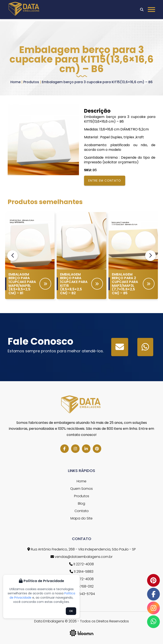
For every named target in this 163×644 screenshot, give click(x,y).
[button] (150, 256)
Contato (82, 511)
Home (15, 82)
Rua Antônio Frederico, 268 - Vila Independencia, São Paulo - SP (82, 549)
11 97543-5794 (82, 594)
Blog (81, 503)
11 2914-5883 (81, 572)
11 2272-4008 (81, 564)
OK (71, 611)
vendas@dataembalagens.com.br (81, 557)
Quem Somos (81, 489)
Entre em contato (105, 181)
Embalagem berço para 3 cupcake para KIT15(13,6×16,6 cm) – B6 (97, 82)
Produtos (31, 82)
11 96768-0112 (81, 586)
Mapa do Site (81, 518)
